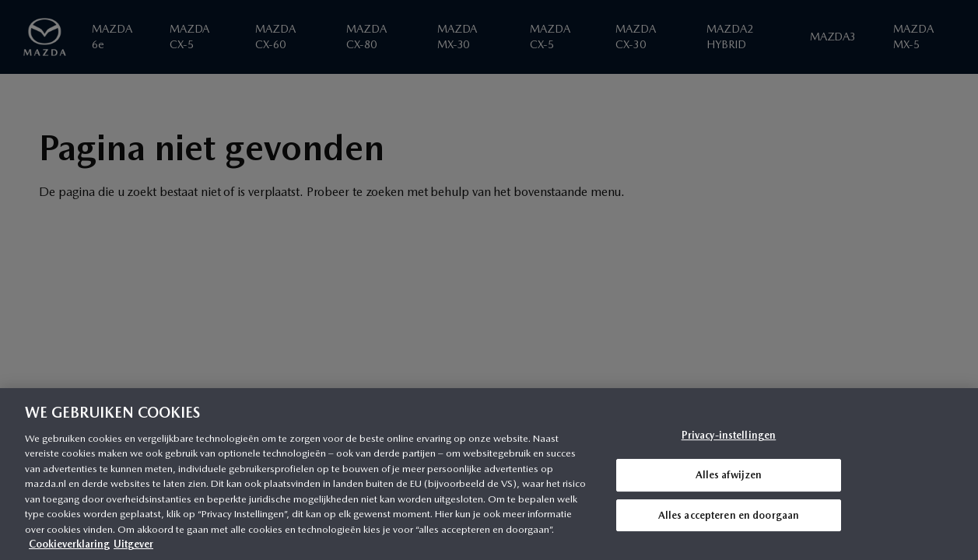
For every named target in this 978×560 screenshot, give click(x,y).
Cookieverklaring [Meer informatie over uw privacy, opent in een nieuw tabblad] (69, 544)
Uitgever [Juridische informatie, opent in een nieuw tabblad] (133, 544)
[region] (489, 474)
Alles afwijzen (729, 475)
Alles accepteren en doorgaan (729, 515)
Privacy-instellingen (729, 436)
